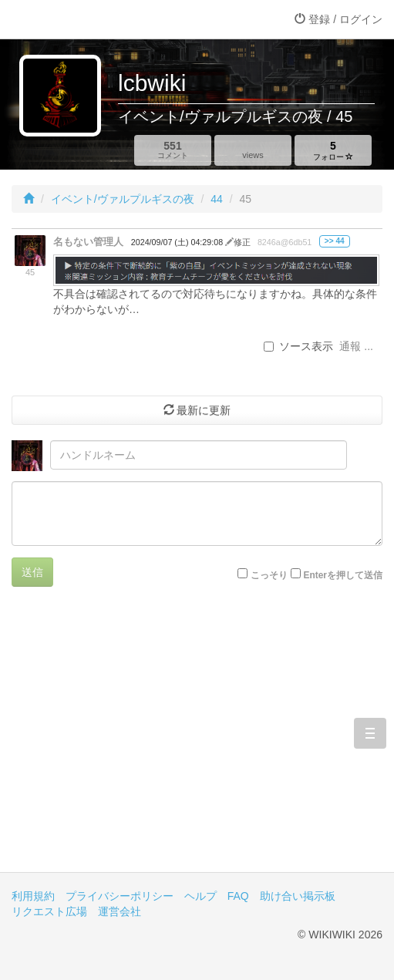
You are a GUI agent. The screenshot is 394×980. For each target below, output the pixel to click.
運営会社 (120, 911)
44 (217, 199)
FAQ (238, 896)
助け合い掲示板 (298, 896)
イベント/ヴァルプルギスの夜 (123, 199)
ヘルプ (200, 896)
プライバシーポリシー (120, 896)
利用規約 (33, 896)
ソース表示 (298, 346)
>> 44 (335, 241)
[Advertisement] (197, 741)
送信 (32, 572)
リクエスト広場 (49, 911)
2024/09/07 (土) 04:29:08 (178, 242)
